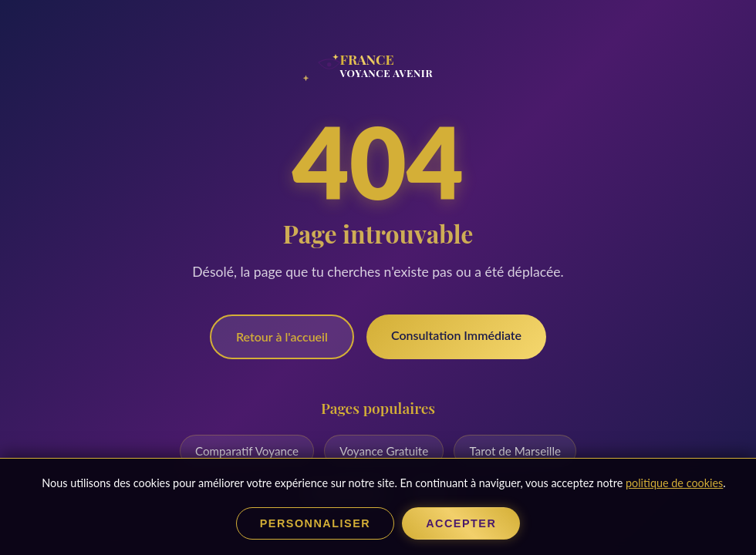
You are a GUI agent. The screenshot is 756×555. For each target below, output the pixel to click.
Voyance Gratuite (384, 451)
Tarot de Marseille (515, 451)
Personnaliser (315, 523)
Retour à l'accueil (282, 336)
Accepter (461, 523)
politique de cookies (674, 483)
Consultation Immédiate (456, 335)
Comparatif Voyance (247, 451)
